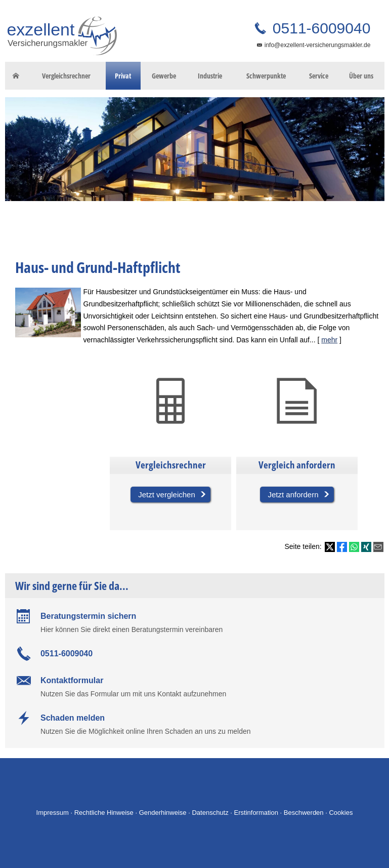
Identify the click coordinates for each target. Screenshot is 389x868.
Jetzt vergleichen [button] (167, 495)
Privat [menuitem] (123, 76)
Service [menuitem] (319, 76)
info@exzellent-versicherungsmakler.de (318, 45)
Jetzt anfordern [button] (293, 495)
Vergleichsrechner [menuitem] (66, 76)
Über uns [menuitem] (361, 76)
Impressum (53, 813)
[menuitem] (16, 76)
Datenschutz (210, 813)
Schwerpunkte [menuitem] (266, 76)
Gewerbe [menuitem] (164, 76)
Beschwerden (304, 813)
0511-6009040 (320, 28)
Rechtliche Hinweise (104, 813)
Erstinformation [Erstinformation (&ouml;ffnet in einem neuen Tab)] (256, 813)
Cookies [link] (341, 813)
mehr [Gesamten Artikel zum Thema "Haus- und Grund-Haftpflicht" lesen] (329, 340)
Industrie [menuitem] (210, 76)
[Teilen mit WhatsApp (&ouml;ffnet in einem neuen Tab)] (354, 547)
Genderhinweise (163, 813)
